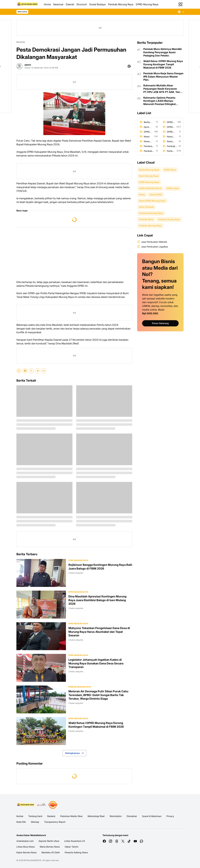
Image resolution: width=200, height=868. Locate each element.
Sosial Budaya (97, 4)
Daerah (70, 4)
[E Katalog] (42, 805)
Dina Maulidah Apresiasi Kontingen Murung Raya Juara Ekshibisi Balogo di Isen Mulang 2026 (97, 600)
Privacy (170, 816)
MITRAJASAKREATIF (33, 860)
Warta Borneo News (50, 847)
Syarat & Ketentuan (152, 816)
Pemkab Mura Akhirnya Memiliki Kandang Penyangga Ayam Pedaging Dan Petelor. (163, 52)
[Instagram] (111, 841)
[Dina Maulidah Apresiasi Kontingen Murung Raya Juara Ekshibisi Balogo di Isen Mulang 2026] (41, 605)
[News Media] (53, 805)
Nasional (58, 4)
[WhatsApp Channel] (141, 841)
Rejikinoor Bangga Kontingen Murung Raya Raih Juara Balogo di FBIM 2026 (100, 567)
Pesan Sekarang (160, 323)
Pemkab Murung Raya (121, 4)
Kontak (20, 816)
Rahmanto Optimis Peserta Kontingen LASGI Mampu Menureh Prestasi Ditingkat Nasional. (160, 101)
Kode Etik (21, 822)
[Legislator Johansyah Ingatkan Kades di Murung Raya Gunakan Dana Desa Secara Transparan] (41, 668)
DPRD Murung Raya (147, 4)
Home (47, 4)
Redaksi (51, 816)
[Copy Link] (44, 371)
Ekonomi (82, 4)
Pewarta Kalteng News (76, 852)
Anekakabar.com (25, 841)
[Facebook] (25, 371)
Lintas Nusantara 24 (75, 841)
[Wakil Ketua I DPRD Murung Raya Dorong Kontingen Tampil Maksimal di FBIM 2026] (41, 731)
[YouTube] (135, 841)
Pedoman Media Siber (71, 816)
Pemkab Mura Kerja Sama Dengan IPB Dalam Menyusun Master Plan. (163, 77)
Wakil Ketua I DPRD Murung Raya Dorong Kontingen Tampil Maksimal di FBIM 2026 (96, 725)
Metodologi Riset (96, 816)
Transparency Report (55, 822)
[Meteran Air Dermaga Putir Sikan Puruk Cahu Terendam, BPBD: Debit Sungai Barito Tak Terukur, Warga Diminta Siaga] (41, 699)
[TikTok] (129, 841)
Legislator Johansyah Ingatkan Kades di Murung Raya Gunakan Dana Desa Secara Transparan (96, 663)
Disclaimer (132, 816)
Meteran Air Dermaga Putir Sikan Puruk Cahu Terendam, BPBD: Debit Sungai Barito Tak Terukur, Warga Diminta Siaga (98, 695)
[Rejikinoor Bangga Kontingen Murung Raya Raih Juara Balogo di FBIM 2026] (41, 573)
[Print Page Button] (129, 66)
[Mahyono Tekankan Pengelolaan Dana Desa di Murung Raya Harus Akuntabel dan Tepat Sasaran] (41, 636)
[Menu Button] (180, 4)
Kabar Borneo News (26, 852)
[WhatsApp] (19, 371)
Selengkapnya (74, 753)
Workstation (116, 816)
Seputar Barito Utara (49, 841)
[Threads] (117, 841)
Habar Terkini (71, 847)
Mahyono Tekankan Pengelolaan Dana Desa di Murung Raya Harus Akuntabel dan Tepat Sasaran (99, 632)
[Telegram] (37, 371)
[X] (31, 371)
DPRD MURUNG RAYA (78, 718)
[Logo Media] (26, 805)
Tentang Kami (35, 816)
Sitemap (35, 822)
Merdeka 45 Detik (51, 852)
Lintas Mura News (26, 847)
